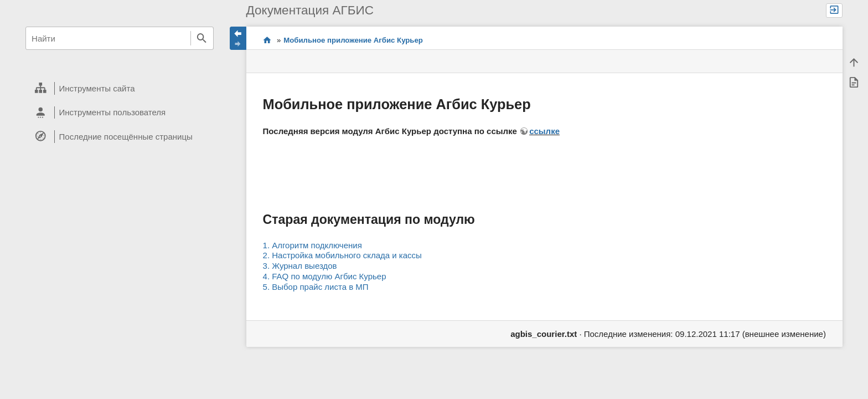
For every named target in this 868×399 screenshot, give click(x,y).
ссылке (544, 131)
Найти (202, 38)
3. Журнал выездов (300, 266)
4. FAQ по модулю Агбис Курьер (325, 276)
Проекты (267, 40)
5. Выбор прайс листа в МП (316, 287)
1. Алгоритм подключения (312, 245)
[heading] (119, 89)
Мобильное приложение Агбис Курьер (353, 40)
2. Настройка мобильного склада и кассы (342, 255)
